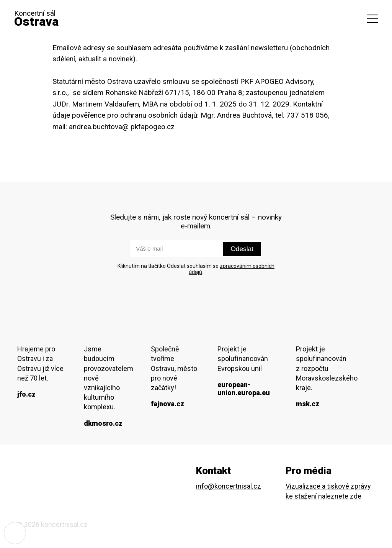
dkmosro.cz (103, 424)
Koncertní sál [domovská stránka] (39, 21)
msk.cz (308, 405)
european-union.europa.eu (243, 389)
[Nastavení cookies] (15, 533)
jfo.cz (26, 395)
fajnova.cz (167, 405)
